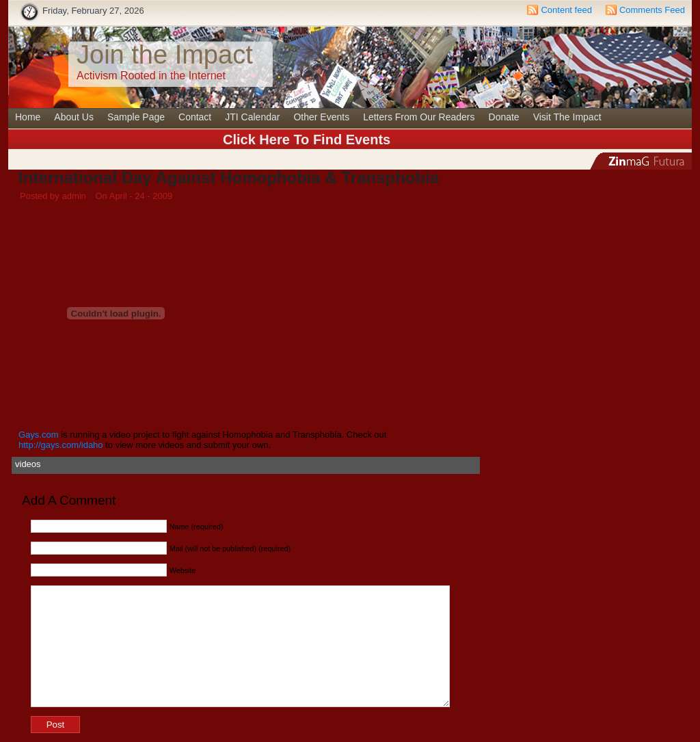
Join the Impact (165, 55)
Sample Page (136, 117)
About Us (74, 117)
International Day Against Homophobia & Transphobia (229, 177)
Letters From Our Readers (419, 117)
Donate (504, 117)
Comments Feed (652, 10)
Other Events (321, 117)
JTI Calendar (252, 117)
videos (28, 464)
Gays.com (40, 435)
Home (28, 117)
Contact (195, 117)
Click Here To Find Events (307, 140)
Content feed (566, 10)
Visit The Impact (567, 117)
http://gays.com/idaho (61, 445)
